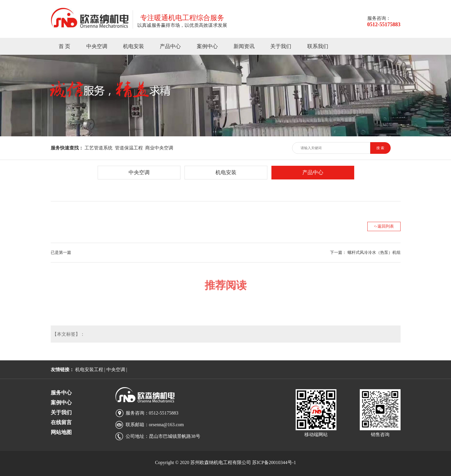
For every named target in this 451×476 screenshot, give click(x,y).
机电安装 (134, 46)
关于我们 (281, 46)
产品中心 (170, 46)
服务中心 (61, 393)
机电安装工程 (89, 370)
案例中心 (207, 46)
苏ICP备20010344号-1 (274, 462)
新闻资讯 (244, 46)
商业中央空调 (159, 148)
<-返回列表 (384, 226)
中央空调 (97, 46)
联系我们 (318, 46)
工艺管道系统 (99, 148)
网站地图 (61, 432)
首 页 (65, 46)
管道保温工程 (129, 148)
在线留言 (61, 422)
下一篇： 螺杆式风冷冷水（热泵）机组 (365, 252)
